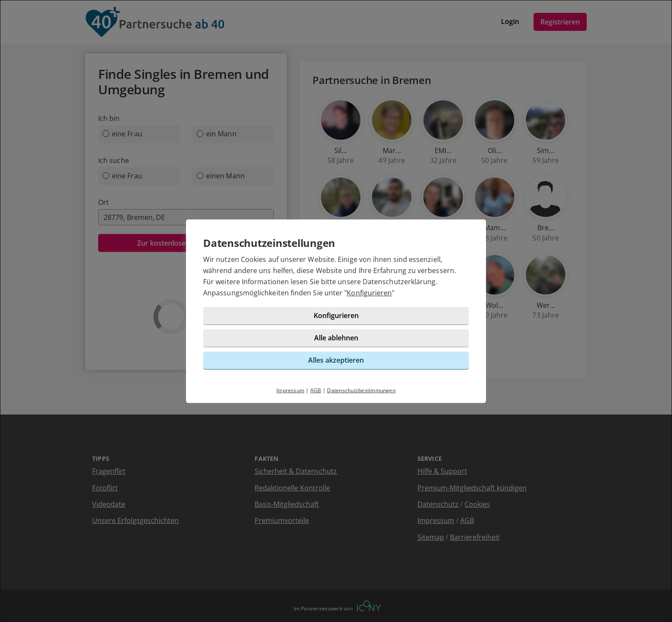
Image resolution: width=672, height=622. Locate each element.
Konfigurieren (369, 293)
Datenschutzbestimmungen (361, 390)
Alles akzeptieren (336, 360)
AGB (316, 390)
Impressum (290, 390)
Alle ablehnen (336, 338)
